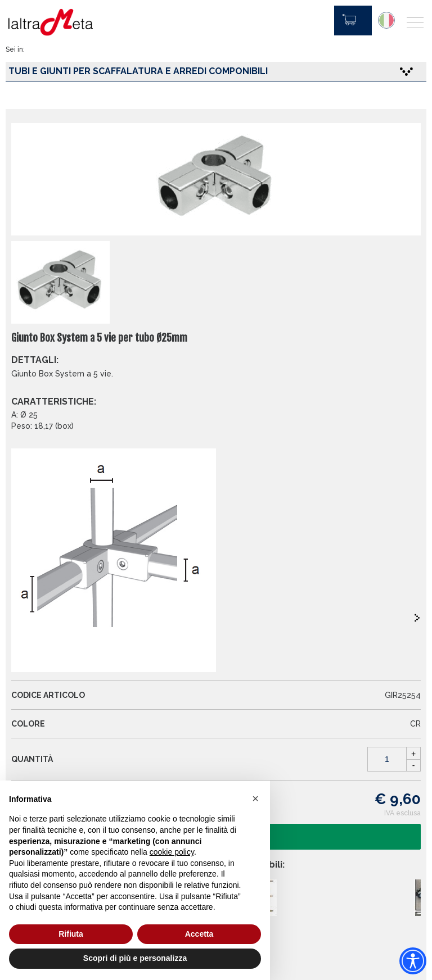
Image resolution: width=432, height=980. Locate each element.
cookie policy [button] (172, 852)
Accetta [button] (199, 934)
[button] (255, 798)
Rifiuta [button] (71, 934)
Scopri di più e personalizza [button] (135, 958)
